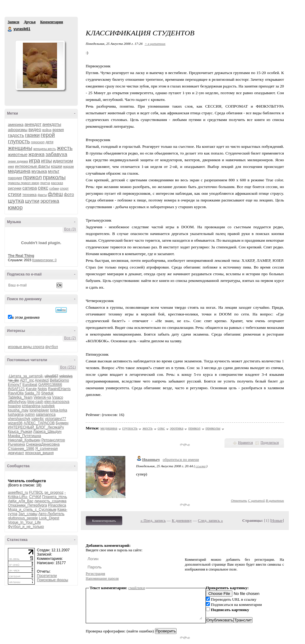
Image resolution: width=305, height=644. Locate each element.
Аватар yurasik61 (40, 65)
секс (43, 188)
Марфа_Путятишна (24, 436)
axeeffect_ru (18, 493)
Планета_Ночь (55, 497)
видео (35, 129)
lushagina (16, 415)
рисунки (15, 188)
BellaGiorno (59, 380)
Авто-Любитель (52, 514)
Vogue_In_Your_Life (24, 522)
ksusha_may (18, 410)
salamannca (46, 415)
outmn (30, 415)
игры (47, 161)
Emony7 (15, 385)
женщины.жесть (45, 149)
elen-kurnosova (57, 402)
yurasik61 (10, 29)
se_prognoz (54, 493)
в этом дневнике (26, 318)
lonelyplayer (39, 410)
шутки (32, 201)
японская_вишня (39, 453)
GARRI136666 (50, 385)
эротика (50, 201)
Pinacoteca (57, 505)
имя (11, 166)
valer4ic (38, 419)
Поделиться (270, 443)
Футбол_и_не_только (26, 527)
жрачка (36, 154)
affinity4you (17, 402)
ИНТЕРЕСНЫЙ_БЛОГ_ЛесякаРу (36, 427)
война (47, 130)
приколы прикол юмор (24, 183)
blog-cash (35, 402)
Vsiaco (58, 397)
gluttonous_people (23, 518)
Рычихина (16, 444)
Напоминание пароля (102, 578)
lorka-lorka (59, 410)
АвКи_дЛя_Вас (21, 501)
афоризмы (18, 130)
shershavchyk (19, 419)
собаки (54, 189)
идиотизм (63, 161)
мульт (54, 171)
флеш (55, 194)
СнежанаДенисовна (43, 444)
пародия (15, 178)
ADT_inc (27, 380)
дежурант (16, 453)
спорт (65, 188)
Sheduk (47, 393)
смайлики (137, 588)
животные (18, 155)
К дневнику (182, 520)
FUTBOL (36, 493)
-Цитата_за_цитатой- (26, 376)
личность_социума (50, 501)
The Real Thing (21, 256)
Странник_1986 (21, 449)
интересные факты (32, 166)
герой (48, 135)
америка (16, 125)
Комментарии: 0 (45, 260)
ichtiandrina (31, 406)
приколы (54, 177)
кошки (56, 166)
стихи (15, 194)
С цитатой (256, 500)
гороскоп (38, 142)
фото (69, 194)
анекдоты (52, 124)
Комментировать (104, 521)
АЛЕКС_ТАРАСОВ (39, 423)
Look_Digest (49, 518)
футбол (52, 347)
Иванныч (151, 459)
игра (35, 161)
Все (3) (70, 229)
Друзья (30, 22)
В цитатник (275, 500)
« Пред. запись (153, 520)
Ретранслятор (53, 440)
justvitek (48, 406)
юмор (15, 207)
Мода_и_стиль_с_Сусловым (32, 510)
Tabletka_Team (20, 397)
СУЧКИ (35, 497)
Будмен (62, 423)
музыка (39, 171)
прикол (32, 177)
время (58, 130)
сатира (29, 188)
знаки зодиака (18, 161)
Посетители (47, 576)
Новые (277, 520)
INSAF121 (16, 389)
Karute (31, 389)
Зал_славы (28, 514)
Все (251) (68, 367)
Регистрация (95, 574)
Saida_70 (32, 393)
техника (29, 195)
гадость (16, 135)
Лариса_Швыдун (47, 432)
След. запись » (210, 520)
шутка (16, 201)
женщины (20, 148)
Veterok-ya (42, 397)
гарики (32, 135)
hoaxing (14, 406)
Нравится (246, 443)
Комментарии (52, 22)
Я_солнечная (46, 449)
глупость (19, 141)
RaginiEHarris (59, 389)
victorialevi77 (55, 419)
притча (45, 183)
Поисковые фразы (52, 580)
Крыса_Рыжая (20, 432)
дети (49, 142)
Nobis (42, 389)
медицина (19, 171)
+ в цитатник (155, 44)
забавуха (56, 154)
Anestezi (42, 380)
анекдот (33, 124)
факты (42, 195)
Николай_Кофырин (24, 440)
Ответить (239, 500)
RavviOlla (16, 393)
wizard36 (15, 423)
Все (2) (70, 338)
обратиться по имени (181, 459)
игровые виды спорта (26, 347)
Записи (13, 22)
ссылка (201, 466)
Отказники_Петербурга (27, 505)
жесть (65, 148)
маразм (68, 167)
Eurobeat (30, 385)
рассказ (57, 183)
